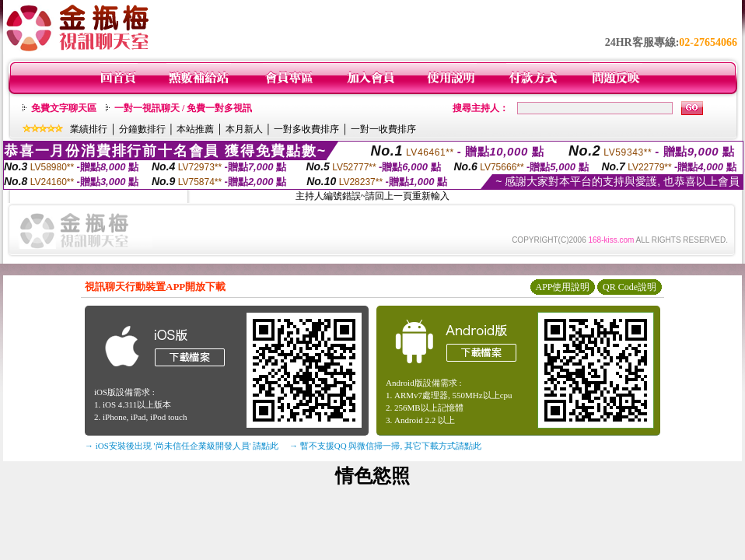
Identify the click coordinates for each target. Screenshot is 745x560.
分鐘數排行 (142, 129)
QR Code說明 (630, 287)
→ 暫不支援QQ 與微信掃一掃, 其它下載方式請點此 (385, 446)
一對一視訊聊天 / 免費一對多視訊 (183, 108)
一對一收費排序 (383, 129)
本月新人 (244, 129)
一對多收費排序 (306, 129)
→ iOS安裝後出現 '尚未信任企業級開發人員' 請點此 (182, 446)
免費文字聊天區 (64, 108)
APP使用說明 (562, 287)
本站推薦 (195, 129)
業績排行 (89, 129)
